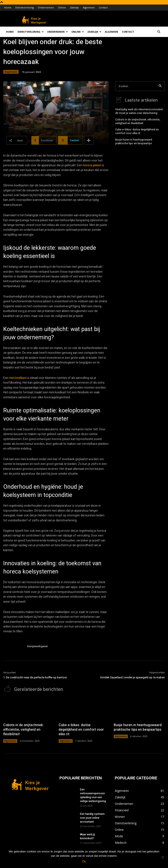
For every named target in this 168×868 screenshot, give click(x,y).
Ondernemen (46, 7)
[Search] (160, 86)
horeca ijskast (92, 165)
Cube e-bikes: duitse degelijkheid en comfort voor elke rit (137, 131)
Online (62, 7)
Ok (84, 861)
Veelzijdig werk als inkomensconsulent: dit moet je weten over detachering (139, 111)
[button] (159, 32)
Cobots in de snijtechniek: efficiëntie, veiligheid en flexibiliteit (138, 121)
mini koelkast (18, 378)
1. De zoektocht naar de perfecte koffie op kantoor (35, 677)
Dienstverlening (25, 7)
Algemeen (89, 7)
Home (8, 7)
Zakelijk (74, 7)
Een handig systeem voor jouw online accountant (92, 817)
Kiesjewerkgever (38, 646)
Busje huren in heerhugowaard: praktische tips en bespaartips (134, 141)
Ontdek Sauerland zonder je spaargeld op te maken (132, 677)
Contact (103, 7)
